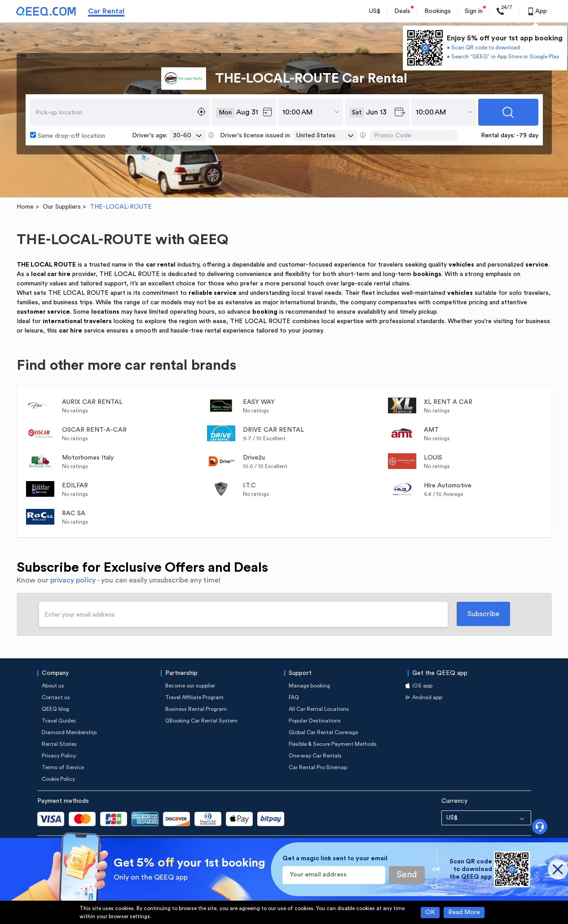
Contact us (56, 697)
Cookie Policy (58, 779)
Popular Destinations (315, 721)
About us (53, 686)
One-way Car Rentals (315, 756)
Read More (464, 912)
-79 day (527, 136)
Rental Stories (59, 744)
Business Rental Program (196, 709)
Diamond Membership (69, 732)
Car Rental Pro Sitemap (318, 767)
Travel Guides (59, 721)
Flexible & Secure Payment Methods (333, 744)
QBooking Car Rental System (201, 721)
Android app (427, 697)
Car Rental (106, 11)
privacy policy (73, 580)
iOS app (422, 686)
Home (25, 207)
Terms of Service (63, 767)
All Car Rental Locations (319, 709)
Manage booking (309, 686)
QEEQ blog (55, 709)
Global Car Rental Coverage (323, 732)
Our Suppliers (62, 207)
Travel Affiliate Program (194, 697)
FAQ (294, 697)
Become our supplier (190, 686)
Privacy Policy (59, 756)
